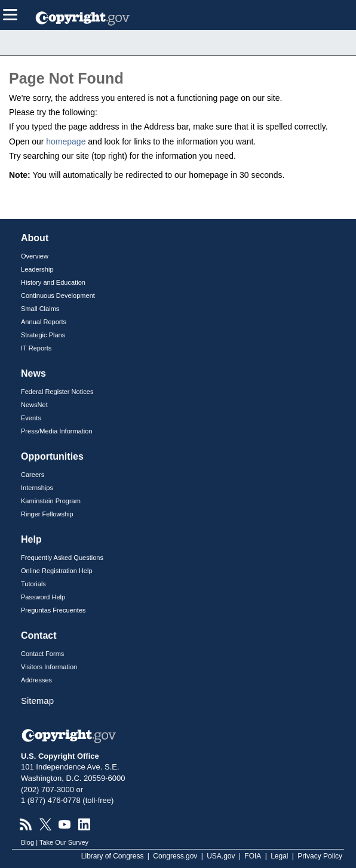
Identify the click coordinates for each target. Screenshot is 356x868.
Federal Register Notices (57, 392)
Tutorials (33, 584)
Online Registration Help (57, 571)
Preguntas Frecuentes (53, 610)
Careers (33, 475)
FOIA (253, 856)
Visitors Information (49, 667)
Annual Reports (44, 322)
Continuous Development (58, 296)
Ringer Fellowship (47, 514)
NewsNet (34, 405)
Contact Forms (42, 654)
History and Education (53, 282)
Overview (35, 256)
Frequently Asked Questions (62, 558)
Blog (27, 842)
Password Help (43, 597)
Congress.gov (175, 856)
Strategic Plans (43, 335)
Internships (37, 488)
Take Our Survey (64, 842)
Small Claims (40, 309)
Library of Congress (113, 856)
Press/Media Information (57, 431)
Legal (279, 856)
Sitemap (37, 701)
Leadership (37, 269)
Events (31, 418)
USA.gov (221, 856)
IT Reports (36, 348)
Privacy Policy (320, 856)
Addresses (36, 680)
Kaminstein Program (51, 501)
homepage (66, 141)
